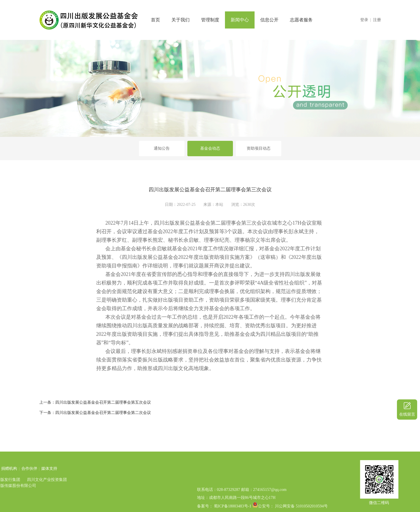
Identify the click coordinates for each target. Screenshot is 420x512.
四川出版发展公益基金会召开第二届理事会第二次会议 (103, 413)
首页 (155, 20)
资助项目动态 (259, 148)
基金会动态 (210, 148)
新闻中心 (240, 20)
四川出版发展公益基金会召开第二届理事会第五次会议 (103, 402)
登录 (364, 20)
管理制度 (210, 20)
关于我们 (181, 20)
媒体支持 (12, 469)
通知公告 (162, 148)
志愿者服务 (301, 20)
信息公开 (269, 20)
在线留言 (407, 414)
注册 (377, 20)
